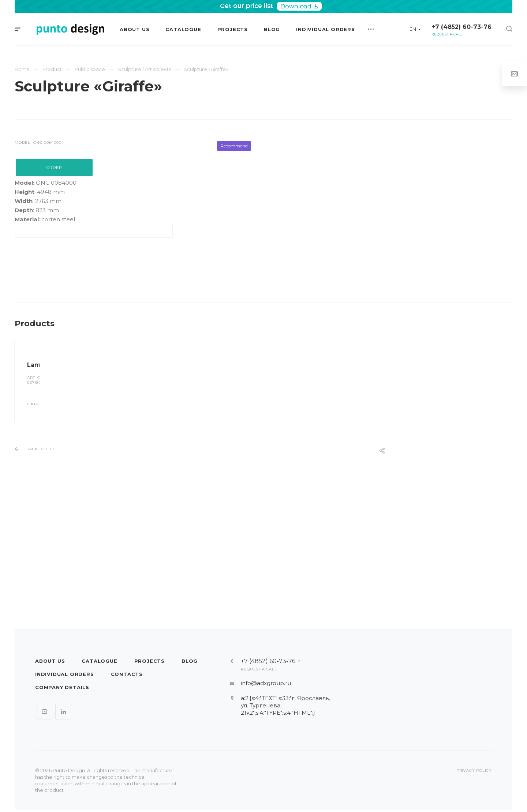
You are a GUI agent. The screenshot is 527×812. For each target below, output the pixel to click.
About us (50, 661)
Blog (190, 661)
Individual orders (65, 674)
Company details (62, 687)
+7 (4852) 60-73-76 (461, 27)
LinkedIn (63, 712)
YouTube (44, 712)
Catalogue (99, 661)
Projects (149, 661)
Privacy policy (474, 770)
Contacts (127, 674)
